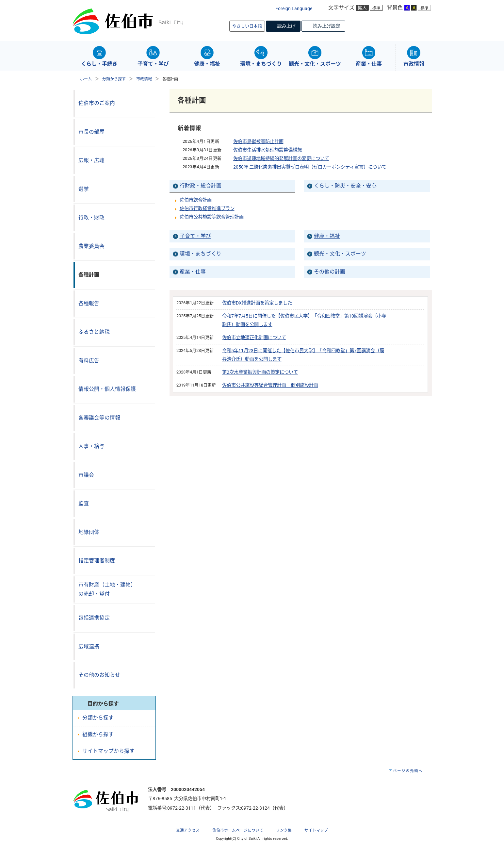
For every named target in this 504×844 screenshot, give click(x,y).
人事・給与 (91, 446)
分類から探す (114, 79)
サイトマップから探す (108, 751)
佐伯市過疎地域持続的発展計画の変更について (281, 159)
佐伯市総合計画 (196, 200)
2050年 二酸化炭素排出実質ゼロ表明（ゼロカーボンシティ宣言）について (310, 167)
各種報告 (89, 303)
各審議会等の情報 (99, 418)
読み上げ (286, 26)
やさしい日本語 (247, 26)
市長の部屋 (91, 132)
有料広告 (89, 361)
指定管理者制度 (97, 561)
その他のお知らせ (99, 675)
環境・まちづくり (201, 254)
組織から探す (98, 734)
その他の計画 (330, 272)
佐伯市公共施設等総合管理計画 (212, 217)
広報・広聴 (91, 160)
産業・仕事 (193, 272)
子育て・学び (195, 236)
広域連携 (89, 646)
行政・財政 (91, 217)
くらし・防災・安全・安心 (345, 186)
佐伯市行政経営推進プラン (207, 209)
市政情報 (144, 79)
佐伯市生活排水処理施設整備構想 (268, 150)
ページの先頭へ (408, 771)
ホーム (86, 79)
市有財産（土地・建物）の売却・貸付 (107, 589)
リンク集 (284, 830)
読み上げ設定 (327, 26)
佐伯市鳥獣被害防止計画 (258, 142)
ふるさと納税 (94, 332)
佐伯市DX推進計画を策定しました (257, 303)
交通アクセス (188, 830)
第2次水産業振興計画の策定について (260, 372)
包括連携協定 (94, 618)
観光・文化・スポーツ (340, 254)
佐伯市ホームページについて (238, 830)
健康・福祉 (327, 236)
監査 (84, 503)
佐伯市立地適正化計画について (254, 338)
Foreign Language (294, 9)
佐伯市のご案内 (97, 103)
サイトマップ (316, 830)
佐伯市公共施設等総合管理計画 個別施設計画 (270, 385)
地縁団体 (89, 532)
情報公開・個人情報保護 (107, 389)
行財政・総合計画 (201, 186)
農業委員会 (91, 246)
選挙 (84, 189)
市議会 (86, 475)
